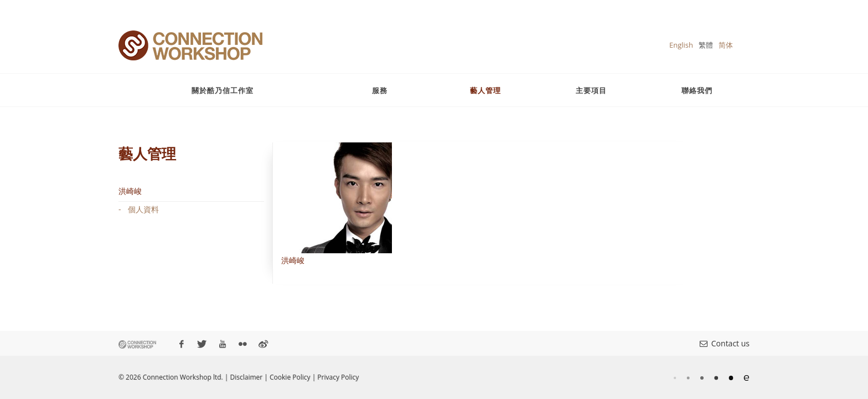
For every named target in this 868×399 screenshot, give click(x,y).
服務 (380, 90)
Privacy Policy (338, 377)
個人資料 (143, 209)
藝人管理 (485, 90)
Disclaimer (247, 377)
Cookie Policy (290, 377)
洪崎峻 (130, 191)
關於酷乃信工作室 (223, 90)
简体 (726, 45)
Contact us (725, 343)
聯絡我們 (697, 90)
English (681, 45)
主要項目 (591, 90)
